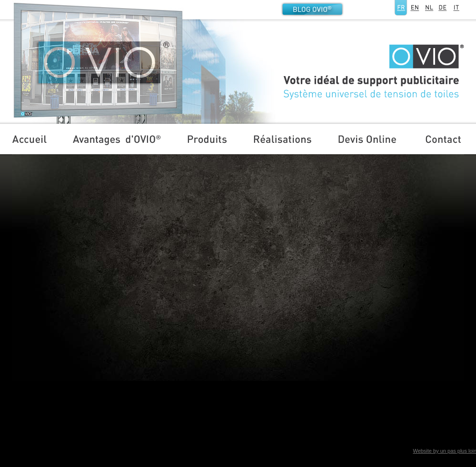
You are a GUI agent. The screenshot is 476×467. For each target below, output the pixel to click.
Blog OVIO (312, 9)
